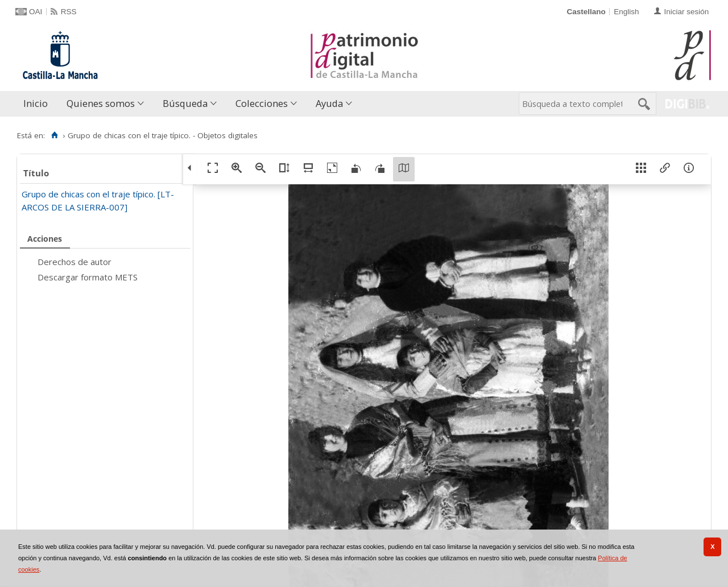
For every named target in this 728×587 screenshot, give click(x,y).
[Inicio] (54, 135)
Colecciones (262, 103)
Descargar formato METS (88, 277)
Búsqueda (185, 103)
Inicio (36, 103)
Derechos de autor (75, 262)
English (626, 12)
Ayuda (329, 103)
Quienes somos (101, 103)
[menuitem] (38, 104)
